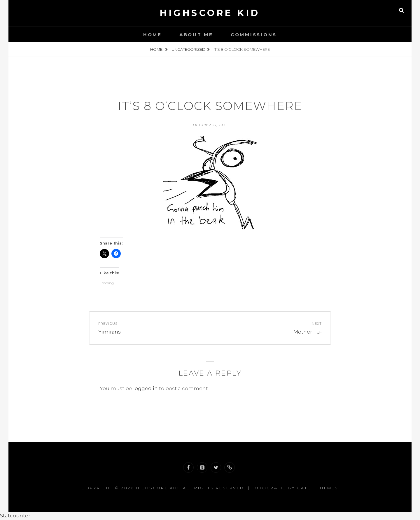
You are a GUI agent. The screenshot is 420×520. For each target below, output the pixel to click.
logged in (146, 388)
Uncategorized (188, 49)
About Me (196, 35)
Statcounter (15, 516)
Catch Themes (318, 488)
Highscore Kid (210, 13)
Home (153, 35)
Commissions (254, 35)
